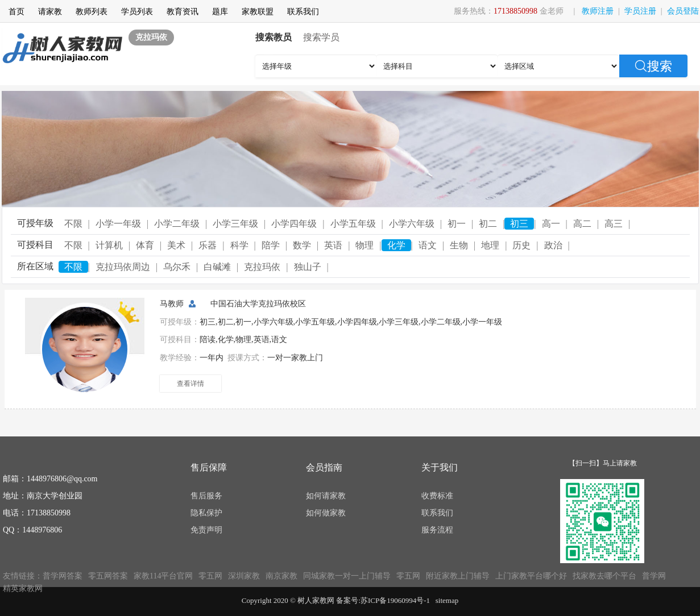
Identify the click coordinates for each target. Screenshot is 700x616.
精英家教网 (23, 588)
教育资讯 (183, 12)
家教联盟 (258, 12)
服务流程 (437, 530)
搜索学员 (321, 37)
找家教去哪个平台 (604, 576)
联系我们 (303, 12)
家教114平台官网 (163, 576)
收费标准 (437, 496)
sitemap (447, 600)
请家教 (50, 12)
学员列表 (137, 12)
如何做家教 (326, 513)
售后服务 (206, 496)
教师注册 (598, 11)
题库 (220, 12)
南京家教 (281, 576)
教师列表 (92, 12)
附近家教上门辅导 (458, 576)
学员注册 (640, 11)
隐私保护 (206, 513)
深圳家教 (244, 576)
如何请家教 (326, 496)
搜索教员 (274, 37)
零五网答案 (108, 576)
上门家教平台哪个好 (531, 576)
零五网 (210, 576)
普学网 (654, 576)
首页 (16, 12)
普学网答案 (63, 576)
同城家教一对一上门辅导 (347, 576)
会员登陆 (683, 11)
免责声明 (206, 530)
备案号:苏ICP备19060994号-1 (383, 600)
